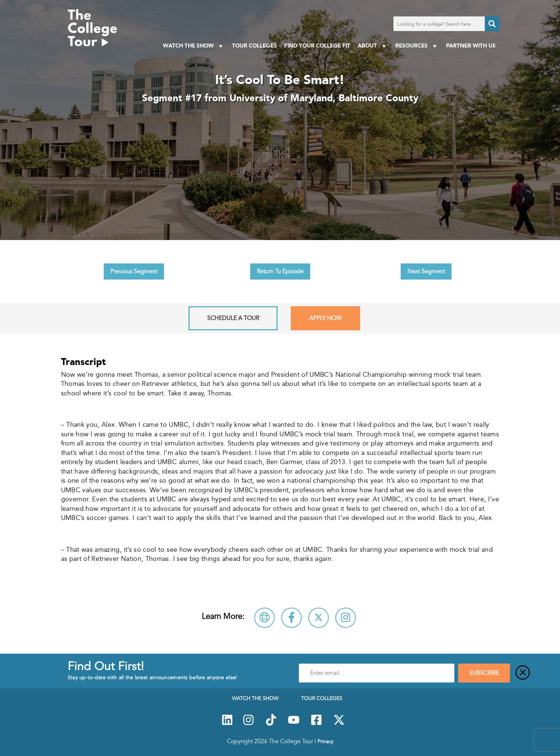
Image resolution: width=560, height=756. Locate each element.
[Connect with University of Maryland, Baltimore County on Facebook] (292, 618)
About (373, 46)
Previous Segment (134, 271)
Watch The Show (194, 46)
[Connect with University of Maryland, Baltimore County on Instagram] (346, 618)
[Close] (523, 673)
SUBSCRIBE (484, 673)
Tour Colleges (254, 45)
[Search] (492, 24)
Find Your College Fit (317, 45)
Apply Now (325, 318)
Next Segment (426, 271)
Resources (417, 46)
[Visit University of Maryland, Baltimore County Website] (264, 618)
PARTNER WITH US (471, 45)
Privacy (325, 741)
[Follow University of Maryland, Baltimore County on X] (319, 618)
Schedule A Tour (233, 318)
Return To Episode (280, 271)
